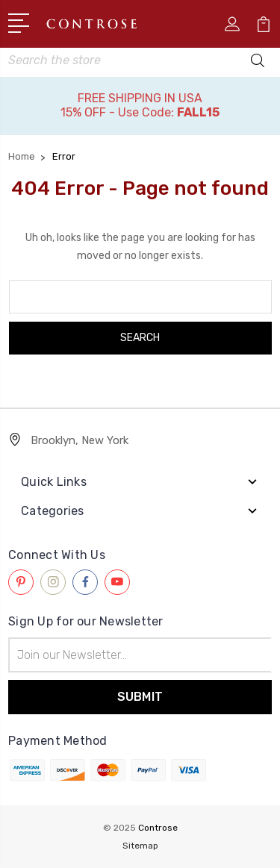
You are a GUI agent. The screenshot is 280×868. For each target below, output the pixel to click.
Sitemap (140, 846)
